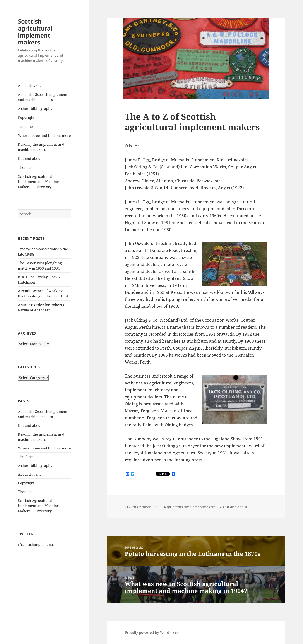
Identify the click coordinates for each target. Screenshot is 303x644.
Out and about (30, 159)
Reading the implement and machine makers (41, 147)
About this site (30, 85)
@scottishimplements (36, 545)
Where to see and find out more (44, 135)
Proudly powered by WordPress (151, 632)
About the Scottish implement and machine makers (43, 97)
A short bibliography (35, 109)
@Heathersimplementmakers (191, 507)
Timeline (25, 126)
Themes (24, 167)
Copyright (26, 118)
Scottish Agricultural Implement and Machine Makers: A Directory (38, 182)
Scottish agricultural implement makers (35, 32)
